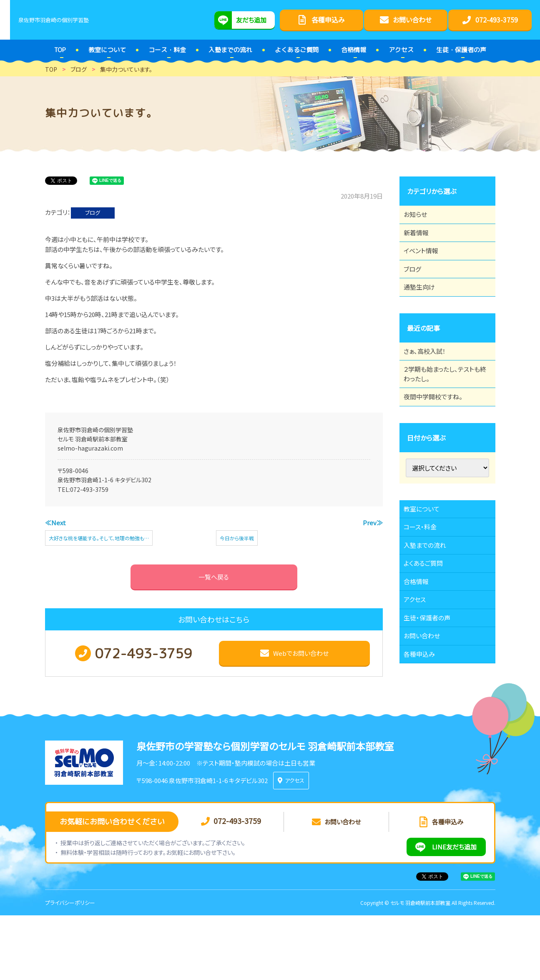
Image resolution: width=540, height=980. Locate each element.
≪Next (55, 523)
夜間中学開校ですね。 (438, 433)
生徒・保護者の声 (432, 688)
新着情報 (420, 240)
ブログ (93, 213)
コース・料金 (424, 573)
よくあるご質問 (428, 619)
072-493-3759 (89, 489)
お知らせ (419, 217)
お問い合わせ (426, 711)
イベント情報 (425, 263)
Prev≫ (373, 523)
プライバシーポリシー (70, 967)
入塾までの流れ (430, 596)
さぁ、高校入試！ (429, 378)
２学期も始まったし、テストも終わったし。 (445, 406)
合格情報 (420, 642)
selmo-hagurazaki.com (90, 448)
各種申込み (424, 734)
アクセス (419, 665)
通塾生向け (424, 309)
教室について (426, 550)
